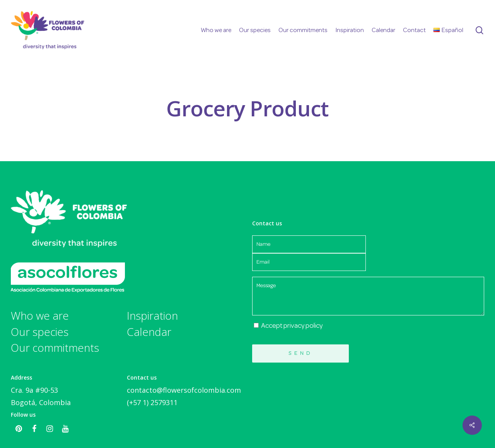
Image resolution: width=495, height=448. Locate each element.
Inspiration (152, 316)
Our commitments (55, 348)
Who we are (40, 316)
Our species (40, 332)
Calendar (149, 332)
